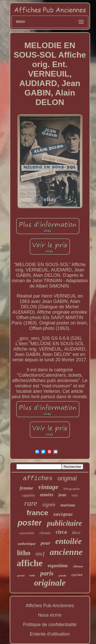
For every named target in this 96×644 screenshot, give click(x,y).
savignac (63, 515)
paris (47, 573)
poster (30, 523)
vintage (48, 487)
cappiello (28, 495)
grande (62, 576)
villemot (78, 566)
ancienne (66, 552)
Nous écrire (50, 615)
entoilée (68, 541)
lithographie (72, 489)
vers (75, 495)
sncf (40, 553)
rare (31, 503)
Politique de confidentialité (50, 625)
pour (45, 543)
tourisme (68, 505)
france (37, 513)
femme (26, 488)
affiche (30, 563)
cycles (77, 575)
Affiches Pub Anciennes (50, 606)
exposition (58, 566)
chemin (45, 533)
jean (62, 495)
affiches (38, 478)
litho (24, 553)
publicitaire (64, 523)
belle (32, 575)
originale (50, 583)
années (47, 495)
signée (49, 504)
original (67, 478)
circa (61, 532)
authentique (27, 544)
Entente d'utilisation (50, 634)
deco (76, 532)
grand (21, 575)
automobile (27, 533)
